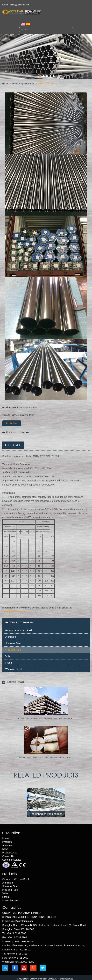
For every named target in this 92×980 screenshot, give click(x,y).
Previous (11, 432)
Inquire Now (12, 423)
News (5, 849)
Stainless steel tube (45, 84)
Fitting (9, 663)
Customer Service (12, 860)
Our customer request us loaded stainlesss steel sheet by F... (46, 719)
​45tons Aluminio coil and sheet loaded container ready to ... (46, 758)
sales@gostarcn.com (20, 5)
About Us (7, 845)
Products (14, 84)
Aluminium (11, 637)
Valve (8, 656)
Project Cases (10, 853)
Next (22, 432)
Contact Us (8, 856)
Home (5, 84)
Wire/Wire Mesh (14, 669)
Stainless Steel (13, 643)
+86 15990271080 (24, 962)
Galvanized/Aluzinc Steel (19, 630)
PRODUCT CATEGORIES (19, 622)
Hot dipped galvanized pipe (46, 814)
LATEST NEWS (15, 682)
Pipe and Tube (27, 84)
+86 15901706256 (24, 941)
